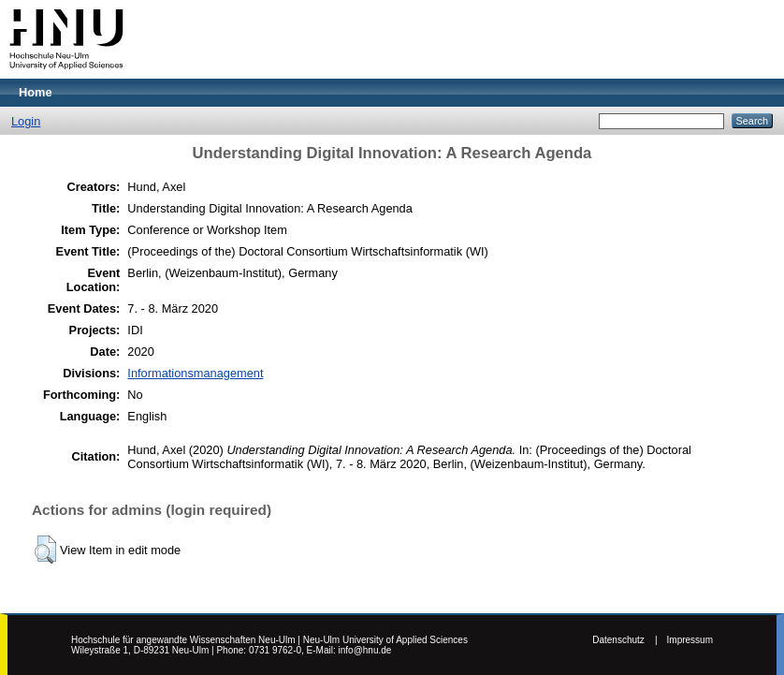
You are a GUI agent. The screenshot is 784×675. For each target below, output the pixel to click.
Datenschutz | (624, 640)
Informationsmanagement (195, 373)
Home (36, 92)
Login (26, 121)
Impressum (690, 640)
